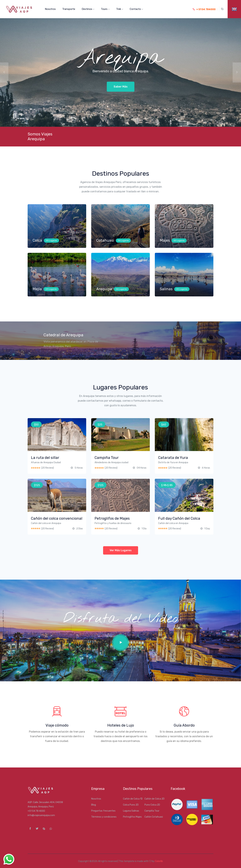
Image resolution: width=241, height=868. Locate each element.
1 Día (144, 529)
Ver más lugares (121, 550)
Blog (94, 805)
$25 (100, 425)
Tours (105, 9)
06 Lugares (123, 240)
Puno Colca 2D (152, 805)
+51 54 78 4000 (36, 811)
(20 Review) (47, 468)
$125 (37, 485)
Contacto (136, 9)
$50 (36, 425)
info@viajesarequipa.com (41, 815)
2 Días (80, 529)
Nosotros (50, 9)
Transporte (69, 9)
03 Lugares (51, 289)
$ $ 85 (167, 485)
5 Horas (79, 468)
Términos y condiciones (104, 817)
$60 (164, 425)
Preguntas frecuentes (103, 811)
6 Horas (206, 468)
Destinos (88, 9)
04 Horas (142, 468)
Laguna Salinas (131, 811)
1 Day (207, 529)
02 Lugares (179, 240)
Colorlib (159, 861)
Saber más (121, 87)
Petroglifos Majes (132, 817)
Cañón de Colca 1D (133, 799)
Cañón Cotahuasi (154, 817)
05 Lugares (51, 240)
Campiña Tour (152, 811)
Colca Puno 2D (131, 805)
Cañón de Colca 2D (154, 799)
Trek (120, 9)
